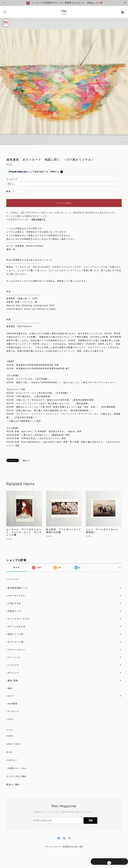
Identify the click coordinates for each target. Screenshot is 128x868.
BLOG (9, 752)
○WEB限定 (12, 704)
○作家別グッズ (14, 611)
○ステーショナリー (16, 650)
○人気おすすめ (14, 603)
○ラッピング (13, 711)
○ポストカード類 (15, 642)
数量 (9, 191)
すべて (17, 568)
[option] (64, 81)
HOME (10, 736)
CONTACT (12, 760)
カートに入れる (64, 203)
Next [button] (125, 81)
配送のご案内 (13, 785)
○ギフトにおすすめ (16, 627)
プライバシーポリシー (53, 847)
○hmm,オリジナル (16, 596)
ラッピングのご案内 (16, 776)
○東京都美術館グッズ (17, 588)
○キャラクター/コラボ (18, 619)
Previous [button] (3, 81)
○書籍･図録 (12, 680)
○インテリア (13, 665)
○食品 (9, 688)
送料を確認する (39, 219)
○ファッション (14, 657)
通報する (26, 461)
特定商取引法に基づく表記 (73, 847)
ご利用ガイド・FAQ (16, 768)
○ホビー (10, 696)
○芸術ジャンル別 (15, 634)
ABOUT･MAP (13, 744)
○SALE (10, 719)
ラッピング (12, 179)
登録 (91, 820)
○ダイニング (13, 673)
